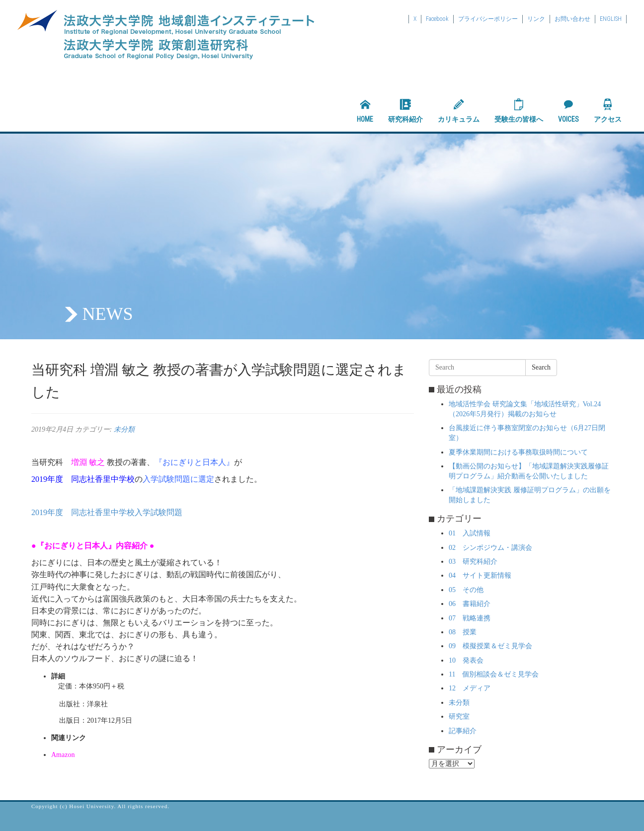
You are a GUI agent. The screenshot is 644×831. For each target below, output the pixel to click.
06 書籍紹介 (470, 604)
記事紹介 (463, 731)
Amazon (63, 755)
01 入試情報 (470, 533)
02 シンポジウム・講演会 (490, 548)
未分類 (124, 429)
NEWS (108, 314)
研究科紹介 (405, 111)
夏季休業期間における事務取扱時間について (518, 452)
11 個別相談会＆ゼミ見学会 (494, 674)
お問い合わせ (572, 19)
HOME (365, 111)
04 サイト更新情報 (480, 575)
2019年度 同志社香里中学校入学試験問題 (107, 512)
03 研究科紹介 (473, 562)
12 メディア (470, 688)
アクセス (608, 111)
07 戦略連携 (470, 618)
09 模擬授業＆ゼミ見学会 (490, 646)
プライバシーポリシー (488, 19)
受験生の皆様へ (519, 111)
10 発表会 (466, 660)
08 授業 (463, 632)
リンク (536, 19)
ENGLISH (611, 19)
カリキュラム (459, 111)
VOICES (568, 111)
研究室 (459, 717)
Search (541, 367)
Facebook (437, 19)
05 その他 (466, 590)
